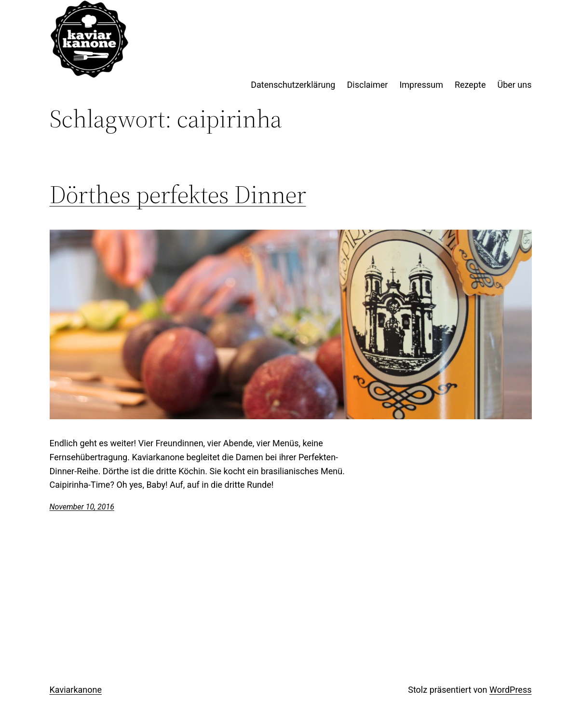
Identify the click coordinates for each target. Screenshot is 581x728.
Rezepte (470, 85)
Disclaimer (367, 85)
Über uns (514, 85)
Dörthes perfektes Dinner (178, 194)
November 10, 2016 (82, 507)
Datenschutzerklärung (293, 85)
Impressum (421, 85)
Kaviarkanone (76, 690)
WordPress (510, 690)
